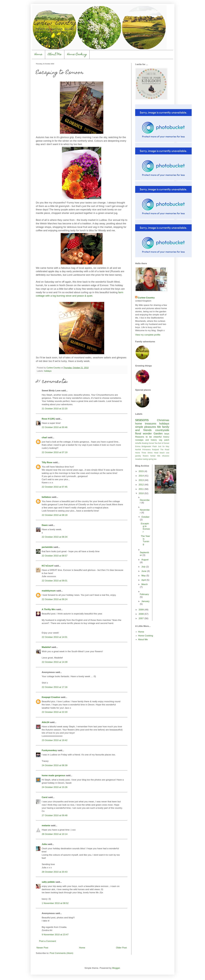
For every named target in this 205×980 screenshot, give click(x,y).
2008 (142, 614)
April (144, 580)
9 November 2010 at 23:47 (55, 935)
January (146, 601)
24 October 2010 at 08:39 (55, 765)
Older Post (121, 948)
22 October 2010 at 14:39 (55, 662)
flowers (146, 456)
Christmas (163, 420)
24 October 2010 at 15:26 (55, 787)
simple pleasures (146, 427)
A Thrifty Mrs (49, 609)
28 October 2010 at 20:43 (55, 872)
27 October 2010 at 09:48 (55, 815)
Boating (145, 443)
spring (151, 459)
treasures (151, 423)
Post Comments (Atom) (61, 953)
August (145, 560)
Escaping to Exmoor (145, 528)
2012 (142, 485)
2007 (142, 618)
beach (162, 453)
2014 (142, 476)
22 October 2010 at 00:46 (55, 427)
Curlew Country (146, 298)
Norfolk (138, 450)
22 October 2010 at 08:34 (55, 537)
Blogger (116, 968)
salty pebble (48, 882)
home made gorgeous (53, 775)
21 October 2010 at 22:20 (55, 409)
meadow (139, 459)
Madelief (46, 647)
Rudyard (155, 450)
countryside (162, 430)
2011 (142, 489)
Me (159, 427)
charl (44, 437)
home (139, 423)
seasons (142, 420)
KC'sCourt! (48, 566)
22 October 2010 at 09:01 (55, 581)
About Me (55, 55)
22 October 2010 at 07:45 (55, 487)
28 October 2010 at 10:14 (55, 834)
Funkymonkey (49, 750)
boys (167, 434)
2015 (142, 471)
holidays (48, 371)
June (144, 571)
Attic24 (45, 722)
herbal (153, 456)
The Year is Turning (145, 540)
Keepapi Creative (51, 697)
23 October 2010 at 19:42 (55, 740)
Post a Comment (48, 941)
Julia (44, 844)
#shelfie (138, 443)
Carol (45, 797)
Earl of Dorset (164, 443)
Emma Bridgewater (143, 446)
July (144, 567)
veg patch (164, 440)
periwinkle (47, 547)
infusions (166, 456)
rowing (145, 459)
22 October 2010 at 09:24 (55, 599)
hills (159, 456)
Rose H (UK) (48, 419)
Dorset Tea (153, 443)
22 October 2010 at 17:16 (55, 687)
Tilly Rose (47, 462)
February (144, 594)
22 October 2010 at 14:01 (55, 637)
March (145, 584)
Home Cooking (77, 55)
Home (38, 55)
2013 (142, 480)
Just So (161, 446)
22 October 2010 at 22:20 (55, 712)
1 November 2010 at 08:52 (55, 903)
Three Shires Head (150, 453)
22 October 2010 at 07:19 (55, 452)
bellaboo (46, 497)
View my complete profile (148, 335)
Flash (155, 446)
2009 (142, 610)
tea (155, 459)
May (167, 446)
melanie (46, 825)
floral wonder (143, 433)
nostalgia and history (146, 440)
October (146, 517)
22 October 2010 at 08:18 (55, 515)
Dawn (45, 525)
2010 (142, 493)
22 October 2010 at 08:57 (55, 556)
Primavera (146, 450)
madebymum (49, 591)
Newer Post (42, 948)
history (166, 437)
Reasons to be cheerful (148, 437)
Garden (158, 433)
